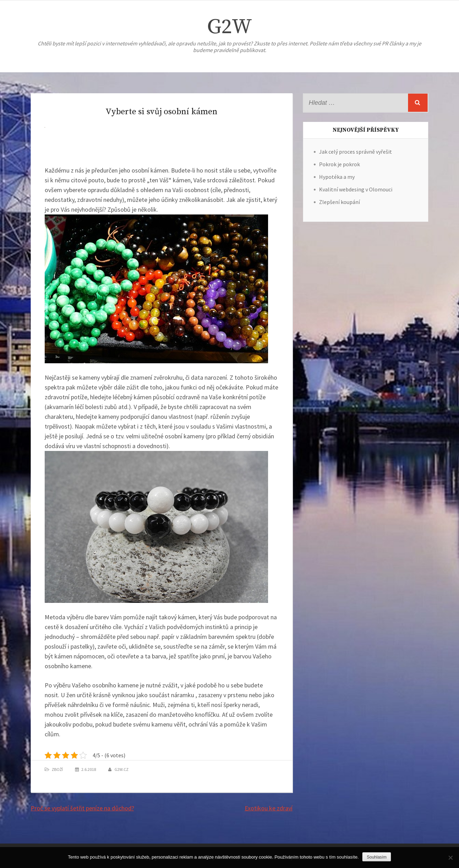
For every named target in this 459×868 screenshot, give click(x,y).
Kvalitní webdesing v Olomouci (356, 189)
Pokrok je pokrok (339, 164)
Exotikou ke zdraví (269, 808)
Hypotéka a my (337, 177)
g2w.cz (121, 769)
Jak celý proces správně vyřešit (356, 152)
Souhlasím (377, 857)
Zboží (57, 769)
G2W (229, 27)
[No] (450, 858)
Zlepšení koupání (339, 202)
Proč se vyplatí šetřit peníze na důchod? (82, 808)
